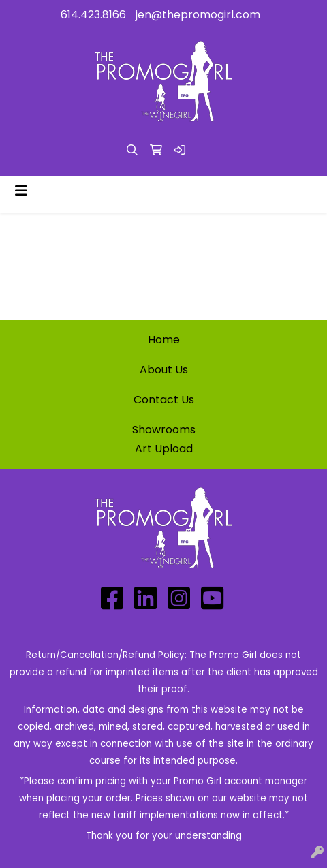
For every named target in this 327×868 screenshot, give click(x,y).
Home (164, 340)
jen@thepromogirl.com (198, 15)
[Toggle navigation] (21, 191)
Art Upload (164, 449)
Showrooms (164, 430)
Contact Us (164, 400)
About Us (164, 370)
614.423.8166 (93, 15)
